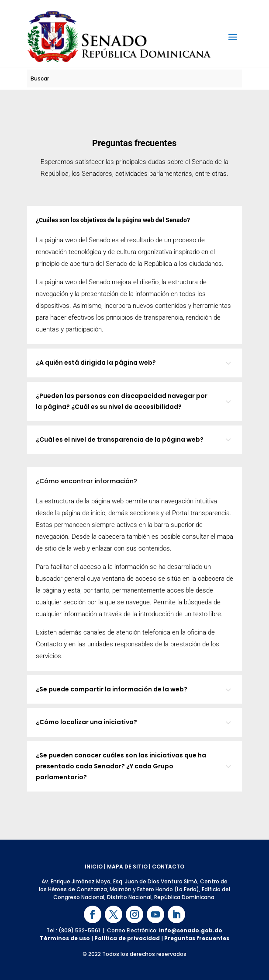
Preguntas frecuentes (197, 938)
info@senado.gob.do (191, 930)
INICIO (94, 867)
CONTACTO (168, 867)
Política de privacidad (127, 938)
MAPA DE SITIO (127, 867)
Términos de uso (65, 938)
